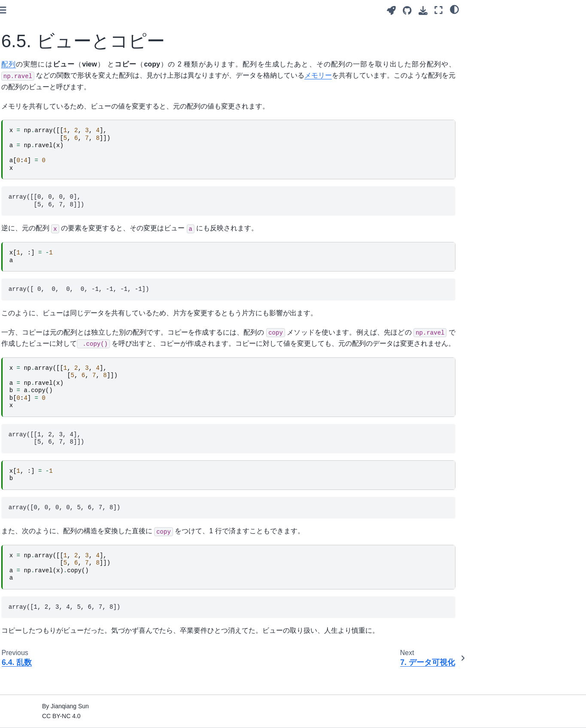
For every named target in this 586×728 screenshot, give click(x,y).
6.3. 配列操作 (36, 194)
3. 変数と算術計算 (36, 112)
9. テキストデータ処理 (42, 262)
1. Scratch (25, 75)
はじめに (23, 61)
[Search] (58, 39)
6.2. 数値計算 (36, 180)
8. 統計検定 (27, 248)
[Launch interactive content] (391, 11)
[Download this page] (423, 11)
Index (19, 289)
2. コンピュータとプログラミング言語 (54, 94)
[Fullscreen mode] (439, 10)
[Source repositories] (407, 11)
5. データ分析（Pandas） (46, 139)
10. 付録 (22, 275)
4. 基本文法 (27, 126)
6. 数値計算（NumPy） (43, 153)
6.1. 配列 (30, 166)
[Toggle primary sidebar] (132, 10)
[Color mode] (454, 9)
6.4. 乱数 (30, 207)
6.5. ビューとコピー (45, 221)
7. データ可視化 (33, 235)
